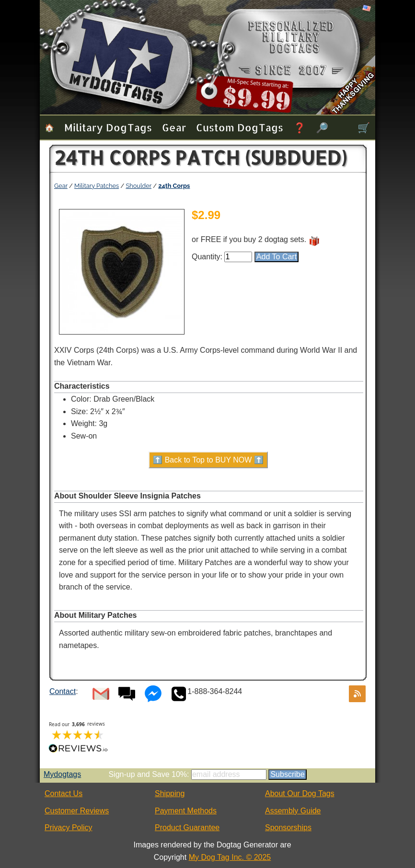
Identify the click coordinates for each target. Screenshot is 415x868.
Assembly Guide (293, 811)
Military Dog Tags (108, 127)
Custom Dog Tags (240, 127)
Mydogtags (62, 774)
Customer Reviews (77, 811)
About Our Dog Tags (300, 793)
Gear (174, 127)
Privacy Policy (69, 827)
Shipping (170, 793)
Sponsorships (288, 827)
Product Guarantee (187, 827)
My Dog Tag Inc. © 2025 (230, 857)
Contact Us (63, 793)
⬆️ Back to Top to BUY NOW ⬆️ (208, 460)
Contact (63, 691)
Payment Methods (186, 811)
